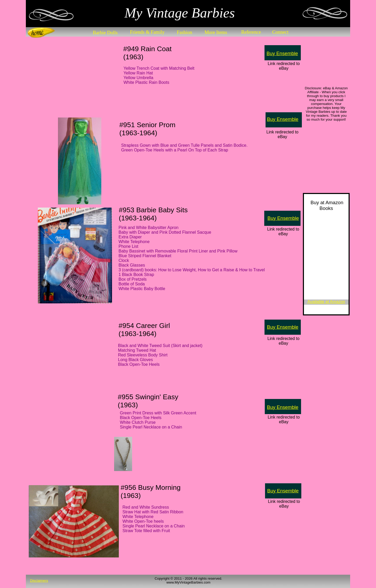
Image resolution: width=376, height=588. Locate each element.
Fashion (184, 32)
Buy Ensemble (282, 53)
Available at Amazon (326, 302)
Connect (280, 32)
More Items (216, 32)
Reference (251, 32)
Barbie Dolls (105, 33)
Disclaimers (39, 581)
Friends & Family (147, 32)
